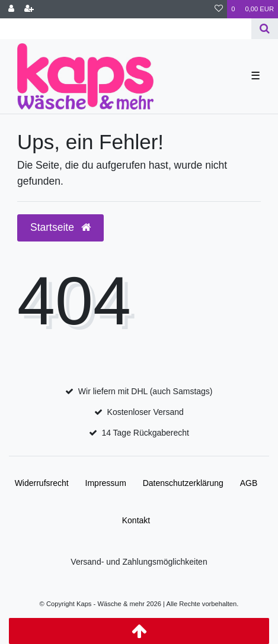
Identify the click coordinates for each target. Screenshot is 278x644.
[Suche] (265, 29)
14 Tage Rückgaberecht (145, 433)
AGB (249, 483)
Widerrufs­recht (42, 483)
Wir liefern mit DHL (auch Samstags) (146, 391)
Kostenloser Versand (146, 412)
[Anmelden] (11, 9)
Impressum (106, 483)
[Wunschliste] (219, 9)
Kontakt (136, 520)
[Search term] (126, 29)
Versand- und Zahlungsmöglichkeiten (139, 562)
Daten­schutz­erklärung (183, 483)
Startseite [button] (60, 227)
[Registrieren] (29, 9)
